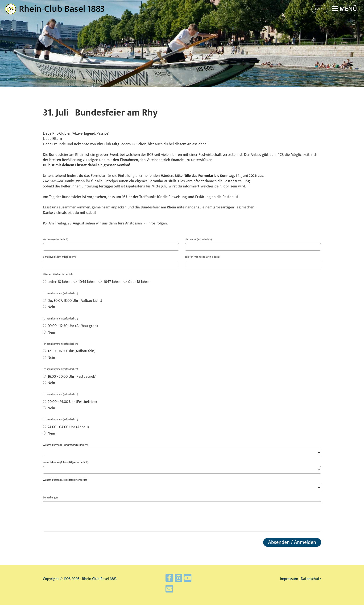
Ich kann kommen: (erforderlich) (60, 294)
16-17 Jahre (109, 282)
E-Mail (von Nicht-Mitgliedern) (59, 257)
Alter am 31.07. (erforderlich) (58, 275)
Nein (49, 307)
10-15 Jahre (84, 282)
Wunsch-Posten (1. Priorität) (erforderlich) (65, 445)
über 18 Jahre (136, 282)
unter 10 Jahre (57, 282)
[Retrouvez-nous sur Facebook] (173, 581)
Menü (345, 9)
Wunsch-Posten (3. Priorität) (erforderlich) (66, 480)
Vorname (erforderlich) (56, 240)
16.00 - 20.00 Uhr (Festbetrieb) (70, 377)
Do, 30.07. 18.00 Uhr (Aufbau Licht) (72, 301)
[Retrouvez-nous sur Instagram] (180, 581)
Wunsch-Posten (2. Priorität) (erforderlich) (66, 463)
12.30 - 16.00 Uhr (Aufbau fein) (69, 352)
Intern (319, 9)
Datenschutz (311, 579)
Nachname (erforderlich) (198, 240)
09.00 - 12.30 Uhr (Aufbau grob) (70, 326)
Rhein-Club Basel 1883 (62, 9)
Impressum (289, 579)
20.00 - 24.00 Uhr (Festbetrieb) (70, 402)
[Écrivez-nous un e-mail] (173, 589)
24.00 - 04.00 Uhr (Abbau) (66, 427)
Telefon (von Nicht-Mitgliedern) (202, 257)
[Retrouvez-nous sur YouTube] (186, 581)
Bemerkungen (51, 498)
